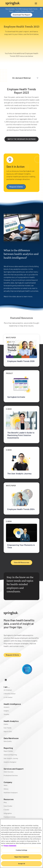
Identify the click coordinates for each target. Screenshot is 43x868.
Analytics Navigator (10, 762)
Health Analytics (11, 721)
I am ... (7, 687)
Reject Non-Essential (21, 857)
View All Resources (21, 562)
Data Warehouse (11, 738)
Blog (5, 802)
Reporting (8, 748)
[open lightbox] (21, 227)
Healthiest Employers (11, 793)
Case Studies (8, 806)
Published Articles (10, 817)
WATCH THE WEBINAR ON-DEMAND (25, 139)
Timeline (6, 714)
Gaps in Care (8, 731)
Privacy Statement (10, 846)
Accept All (21, 864)
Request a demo (12, 655)
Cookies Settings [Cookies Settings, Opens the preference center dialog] (21, 850)
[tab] (21, 78)
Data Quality (8, 741)
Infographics (8, 813)
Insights (6, 711)
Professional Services (11, 775)
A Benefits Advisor (10, 694)
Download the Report (22, 15)
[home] (14, 3)
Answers (6, 707)
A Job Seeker (8, 697)
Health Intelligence (12, 704)
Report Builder (8, 751)
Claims (6, 724)
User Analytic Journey (11, 758)
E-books (6, 810)
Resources (9, 799)
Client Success (8, 772)
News (6, 785)
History (6, 789)
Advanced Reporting (10, 755)
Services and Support (14, 769)
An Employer (8, 690)
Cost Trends (8, 728)
